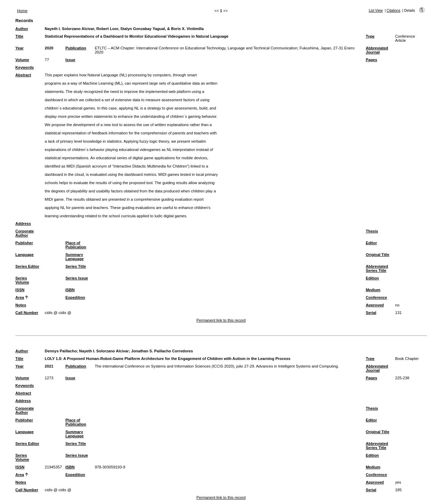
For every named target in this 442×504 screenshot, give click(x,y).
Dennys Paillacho (61, 351)
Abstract (23, 75)
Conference (376, 297)
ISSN (20, 290)
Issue (70, 60)
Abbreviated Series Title (377, 268)
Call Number (27, 313)
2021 (49, 366)
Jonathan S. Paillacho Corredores (162, 351)
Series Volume (22, 280)
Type (370, 36)
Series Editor (27, 266)
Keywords (25, 67)
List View (376, 11)
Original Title (377, 255)
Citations (394, 11)
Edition (372, 278)
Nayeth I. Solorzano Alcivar (104, 351)
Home (22, 11)
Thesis (372, 231)
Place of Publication (76, 245)
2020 (49, 48)
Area (20, 297)
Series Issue (76, 278)
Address (23, 224)
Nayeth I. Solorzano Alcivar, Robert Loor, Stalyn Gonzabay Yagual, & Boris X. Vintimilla (124, 29)
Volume (22, 60)
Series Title (76, 266)
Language (25, 255)
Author (22, 29)
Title (20, 36)
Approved (375, 305)
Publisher (24, 243)
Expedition (75, 297)
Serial (371, 313)
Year (20, 48)
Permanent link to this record (221, 320)
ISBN (70, 290)
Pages (371, 60)
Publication (76, 48)
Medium (373, 290)
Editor (371, 243)
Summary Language (74, 257)
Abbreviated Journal (377, 50)
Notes (21, 305)
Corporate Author (25, 233)
